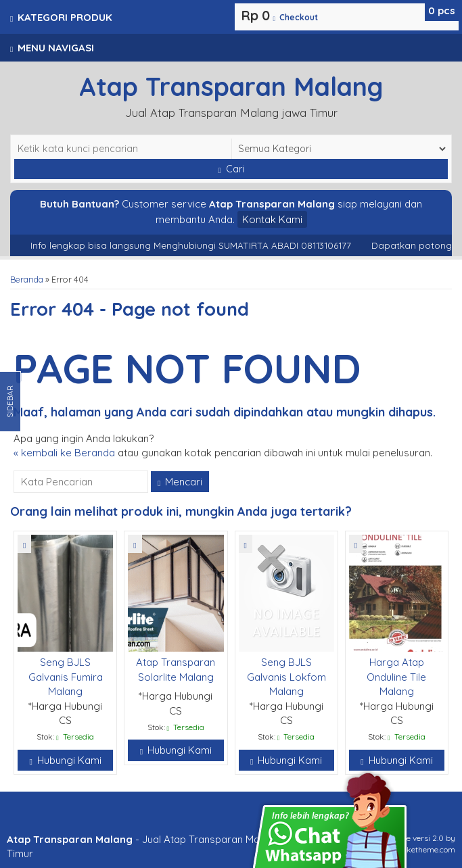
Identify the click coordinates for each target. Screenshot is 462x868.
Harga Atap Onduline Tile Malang (396, 677)
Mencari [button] (180, 482)
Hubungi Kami (65, 760)
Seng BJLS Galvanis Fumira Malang (66, 677)
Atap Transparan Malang (231, 86)
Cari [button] (231, 169)
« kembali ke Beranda (64, 453)
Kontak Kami (272, 219)
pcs (442, 10)
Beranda (27, 279)
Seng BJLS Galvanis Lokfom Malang (286, 677)
